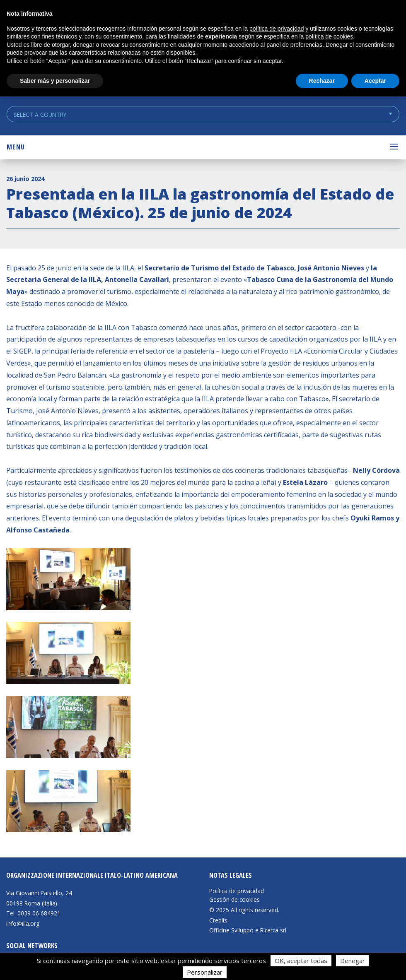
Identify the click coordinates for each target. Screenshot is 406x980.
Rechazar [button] (322, 81)
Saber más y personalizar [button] (55, 81)
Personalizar (205, 972)
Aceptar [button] (375, 81)
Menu (16, 147)
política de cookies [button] (329, 36)
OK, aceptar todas (301, 961)
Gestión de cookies (234, 900)
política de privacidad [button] (277, 29)
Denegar (353, 961)
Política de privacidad (237, 891)
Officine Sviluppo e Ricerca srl (248, 930)
